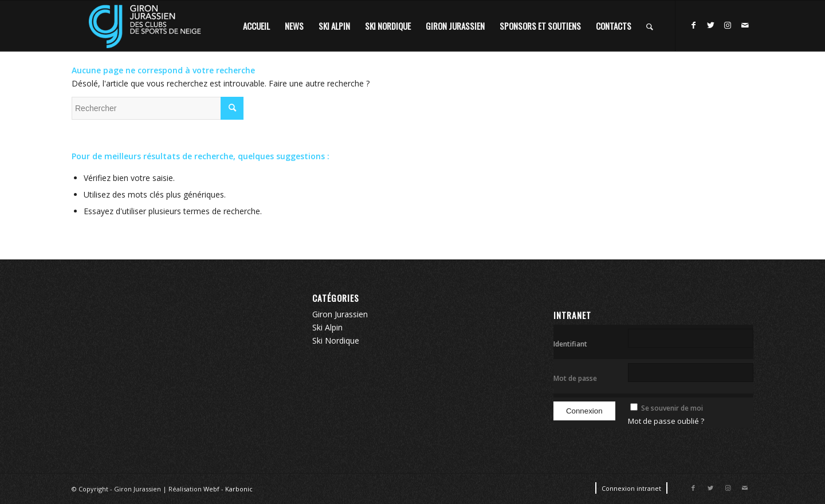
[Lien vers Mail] (745, 25)
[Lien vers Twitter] (710, 25)
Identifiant (570, 344)
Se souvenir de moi (672, 408)
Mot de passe (575, 378)
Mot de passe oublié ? (666, 421)
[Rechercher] (650, 26)
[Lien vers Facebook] (693, 25)
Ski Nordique (336, 340)
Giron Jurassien (340, 314)
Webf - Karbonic (228, 489)
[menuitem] (256, 26)
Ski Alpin (327, 327)
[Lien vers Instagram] (728, 25)
